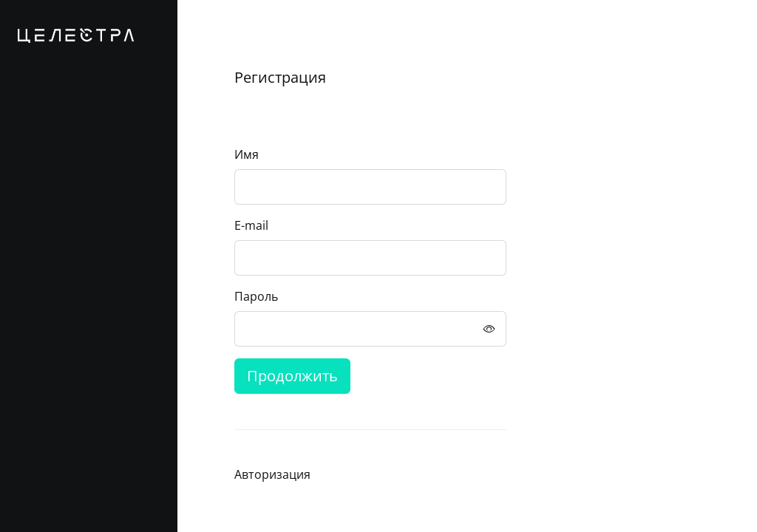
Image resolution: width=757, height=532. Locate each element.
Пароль (256, 296)
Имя (247, 154)
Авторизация (272, 474)
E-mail (251, 225)
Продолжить (292, 376)
